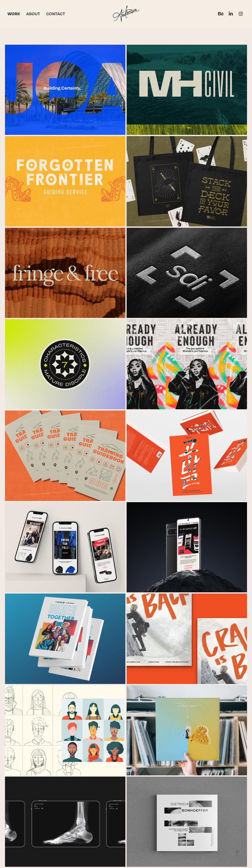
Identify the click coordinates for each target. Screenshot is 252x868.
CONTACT (56, 14)
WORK (14, 14)
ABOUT (33, 14)
